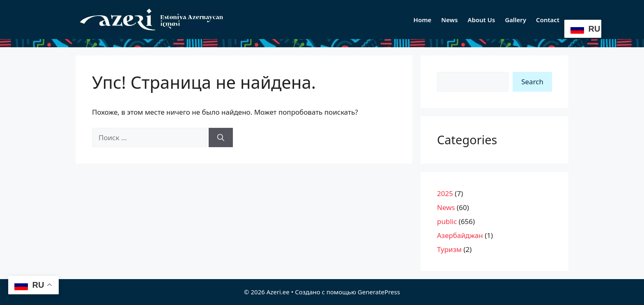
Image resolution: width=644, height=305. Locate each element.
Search (532, 82)
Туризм (449, 249)
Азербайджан (460, 235)
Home (423, 20)
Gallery (515, 20)
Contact (548, 20)
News (449, 20)
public (447, 221)
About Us (482, 20)
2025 (445, 193)
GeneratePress (379, 292)
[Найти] (221, 138)
